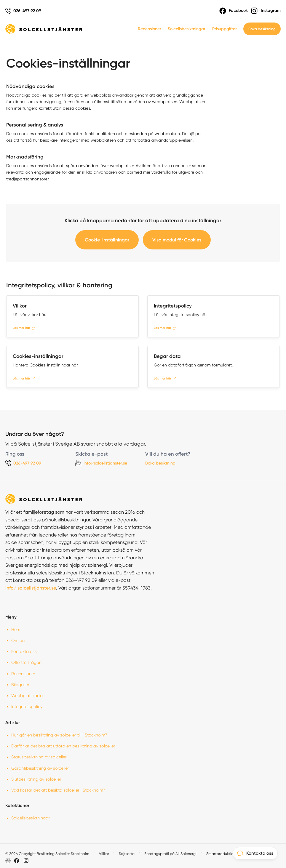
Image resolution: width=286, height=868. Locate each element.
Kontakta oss (24, 651)
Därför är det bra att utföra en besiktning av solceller (63, 746)
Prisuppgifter (225, 29)
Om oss (19, 640)
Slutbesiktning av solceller (36, 779)
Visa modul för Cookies (177, 240)
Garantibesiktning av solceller (40, 768)
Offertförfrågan (26, 662)
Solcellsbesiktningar (187, 29)
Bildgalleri (21, 685)
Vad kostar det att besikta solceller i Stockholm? (58, 790)
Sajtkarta (127, 854)
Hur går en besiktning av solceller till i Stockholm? (59, 735)
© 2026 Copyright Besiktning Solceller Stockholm (47, 854)
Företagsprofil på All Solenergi (170, 854)
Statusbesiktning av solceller (39, 757)
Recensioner (150, 29)
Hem (16, 630)
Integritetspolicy (27, 707)
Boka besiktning (262, 29)
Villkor (104, 854)
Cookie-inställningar (107, 240)
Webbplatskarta (27, 696)
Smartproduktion (221, 854)
